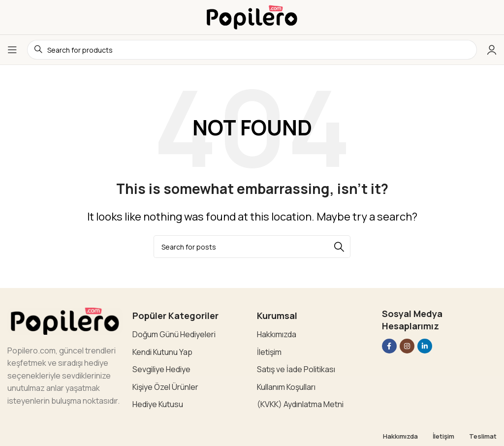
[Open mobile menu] (12, 50)
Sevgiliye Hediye (161, 369)
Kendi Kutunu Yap (162, 352)
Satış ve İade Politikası (296, 369)
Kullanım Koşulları (286, 387)
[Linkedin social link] (425, 346)
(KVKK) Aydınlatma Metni (300, 404)
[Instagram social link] (407, 346)
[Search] (252, 247)
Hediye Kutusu (158, 404)
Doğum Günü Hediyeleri (174, 334)
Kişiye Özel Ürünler (165, 387)
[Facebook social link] (389, 346)
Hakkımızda (277, 334)
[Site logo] (252, 16)
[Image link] (65, 320)
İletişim (269, 352)
